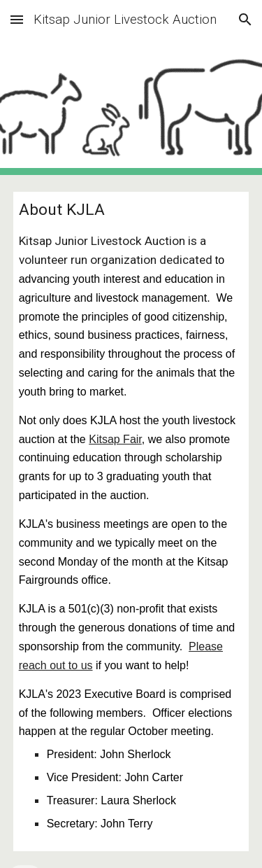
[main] (131, 521)
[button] (17, 19)
